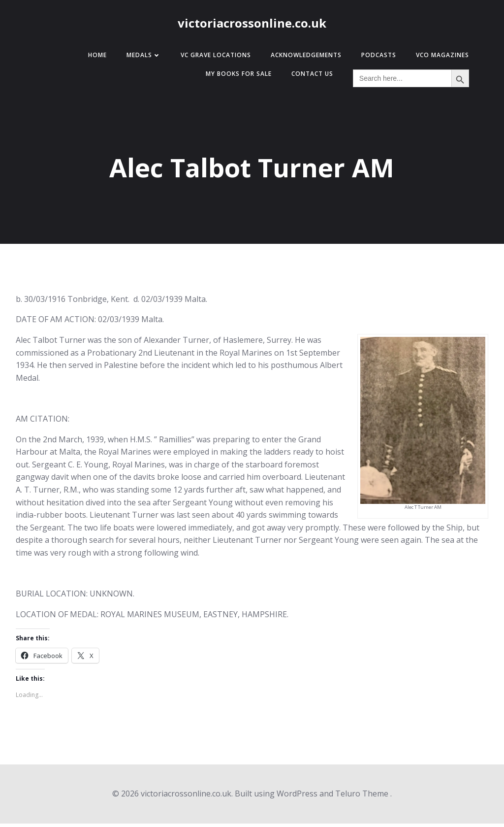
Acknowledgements (301, 59)
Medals (139, 59)
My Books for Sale (234, 78)
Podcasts (374, 59)
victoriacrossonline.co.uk (252, 26)
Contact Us (307, 78)
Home (93, 59)
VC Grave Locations (211, 59)
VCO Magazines (438, 59)
